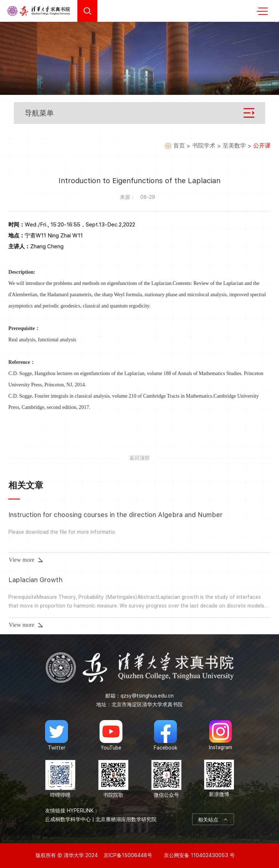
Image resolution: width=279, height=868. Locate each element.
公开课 (262, 146)
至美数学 (234, 146)
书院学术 (204, 146)
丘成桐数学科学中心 (68, 819)
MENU (262, 11)
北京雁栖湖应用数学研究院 (126, 819)
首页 (179, 146)
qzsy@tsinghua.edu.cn (147, 696)
